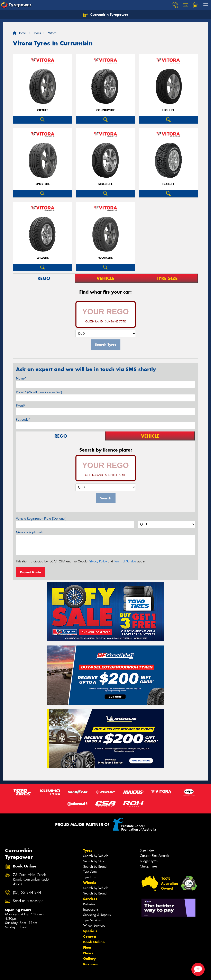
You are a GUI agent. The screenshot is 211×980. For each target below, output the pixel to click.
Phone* (39, 392)
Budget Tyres (149, 861)
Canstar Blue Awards (154, 856)
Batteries (89, 904)
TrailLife (168, 184)
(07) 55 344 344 (27, 893)
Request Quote (30, 572)
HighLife (168, 110)
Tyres (88, 850)
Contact (90, 936)
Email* (21, 406)
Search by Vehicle (96, 856)
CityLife (43, 110)
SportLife (43, 184)
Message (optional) (29, 532)
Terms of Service (125, 561)
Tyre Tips (89, 877)
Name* (21, 378)
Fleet (87, 947)
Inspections (91, 910)
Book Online (94, 942)
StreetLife (105, 184)
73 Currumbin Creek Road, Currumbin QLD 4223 (31, 880)
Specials (90, 931)
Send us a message (28, 901)
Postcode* (23, 420)
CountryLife (105, 110)
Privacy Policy (98, 561)
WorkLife (105, 258)
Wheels (90, 883)
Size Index (147, 850)
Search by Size (94, 861)
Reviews (90, 964)
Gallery (89, 959)
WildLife (43, 258)
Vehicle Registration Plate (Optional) (41, 519)
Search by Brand (95, 867)
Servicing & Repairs (97, 915)
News (88, 953)
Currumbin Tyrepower (105, 15)
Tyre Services (92, 920)
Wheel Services (94, 925)
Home (19, 33)
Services (90, 899)
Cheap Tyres (148, 866)
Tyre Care (90, 872)
